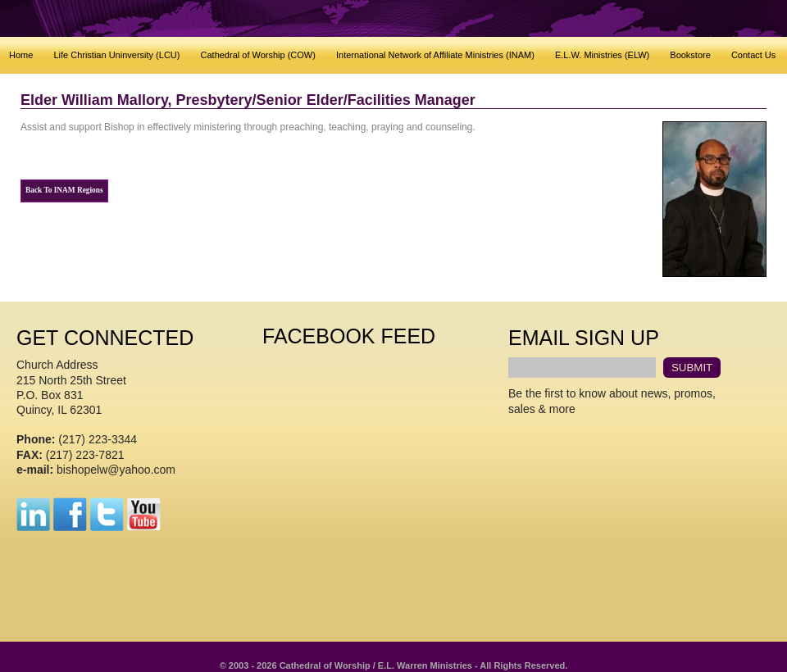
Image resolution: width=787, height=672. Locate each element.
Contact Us (753, 55)
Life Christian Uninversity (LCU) (116, 55)
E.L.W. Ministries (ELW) (602, 55)
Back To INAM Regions (64, 190)
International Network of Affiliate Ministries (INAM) (435, 55)
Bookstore (690, 55)
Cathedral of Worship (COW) (258, 55)
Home (21, 55)
